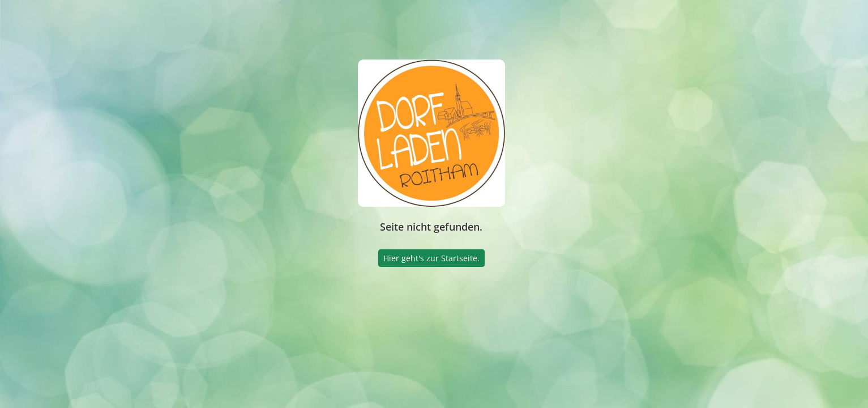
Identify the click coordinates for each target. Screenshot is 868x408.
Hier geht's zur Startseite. (431, 258)
